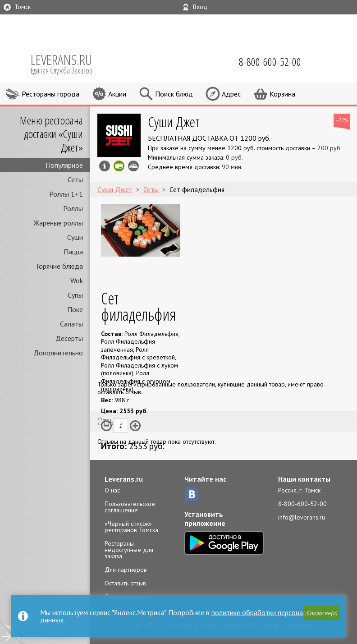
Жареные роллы (58, 223)
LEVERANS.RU (68, 63)
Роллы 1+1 (66, 194)
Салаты (71, 324)
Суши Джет (174, 122)
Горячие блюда (60, 266)
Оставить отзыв (125, 583)
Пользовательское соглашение (130, 507)
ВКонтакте (192, 494)
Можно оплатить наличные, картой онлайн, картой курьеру (119, 166)
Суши (75, 237)
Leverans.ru (124, 479)
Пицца (73, 252)
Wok (77, 281)
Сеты (75, 179)
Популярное (64, 165)
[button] (321, 613)
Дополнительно (58, 353)
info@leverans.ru (302, 517)
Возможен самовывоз (133, 166)
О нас (112, 490)
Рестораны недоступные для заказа (129, 550)
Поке (75, 309)
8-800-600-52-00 (302, 504)
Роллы (73, 208)
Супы (75, 295)
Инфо (105, 166)
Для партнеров (126, 570)
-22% (342, 120)
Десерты (69, 338)
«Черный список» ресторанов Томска (131, 527)
